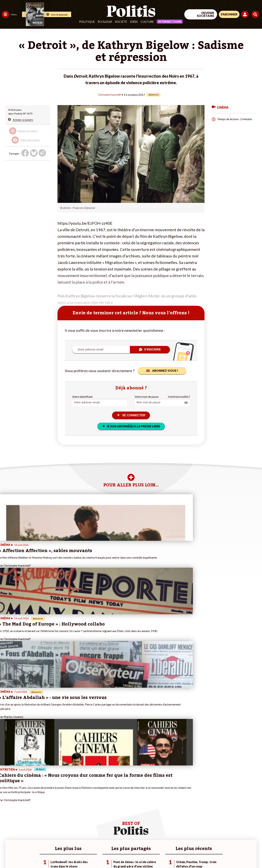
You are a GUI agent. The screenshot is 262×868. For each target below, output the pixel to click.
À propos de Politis (41, 817)
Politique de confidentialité (108, 855)
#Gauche (65, 802)
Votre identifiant (82, 396)
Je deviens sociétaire (43, 802)
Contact (7, 855)
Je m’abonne (38, 806)
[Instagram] (250, 838)
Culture (147, 22)
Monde (6, 817)
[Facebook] (216, 838)
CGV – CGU (80, 855)
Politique (87, 22)
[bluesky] (227, 838)
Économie (21, 798)
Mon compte (38, 821)
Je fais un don (38, 798)
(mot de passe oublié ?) (179, 396)
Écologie (105, 22)
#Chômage (66, 809)
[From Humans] (220, 847)
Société (121, 22)
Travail (19, 794)
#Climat (64, 794)
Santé (19, 806)
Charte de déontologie (54, 855)
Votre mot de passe (147, 396)
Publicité (134, 855)
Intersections (170, 22)
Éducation (21, 802)
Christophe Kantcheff (109, 94)
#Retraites (66, 806)
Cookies (148, 855)
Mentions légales (26, 855)
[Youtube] (239, 838)
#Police (64, 798)
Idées (134, 22)
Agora (5, 794)
